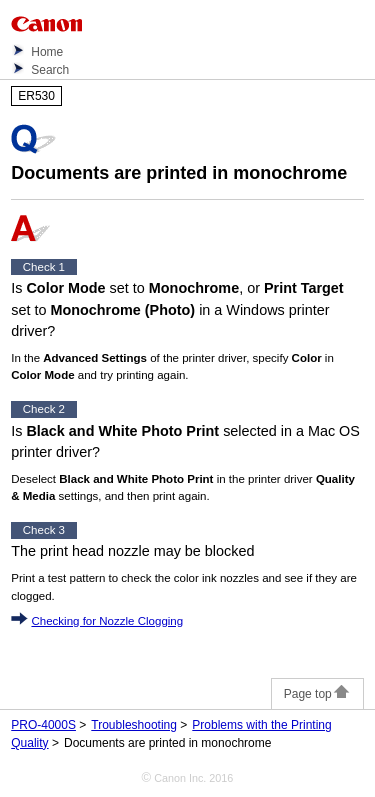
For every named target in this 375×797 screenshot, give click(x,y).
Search (50, 70)
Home (47, 52)
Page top (317, 694)
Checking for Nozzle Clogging (107, 621)
